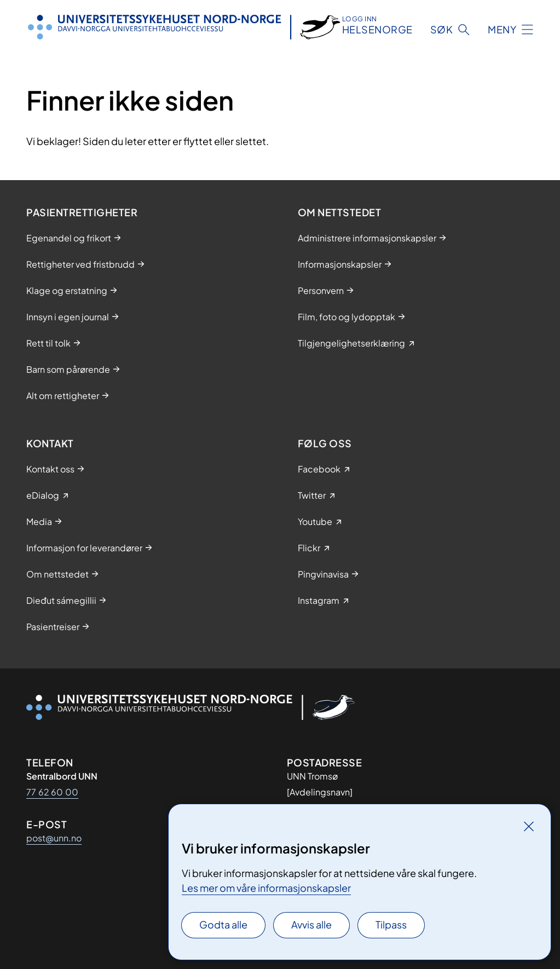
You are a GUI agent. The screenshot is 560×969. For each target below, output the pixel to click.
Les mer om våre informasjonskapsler (266, 888)
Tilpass (391, 924)
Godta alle (223, 924)
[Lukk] (529, 826)
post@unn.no (54, 838)
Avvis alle (311, 924)
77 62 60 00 (52, 792)
